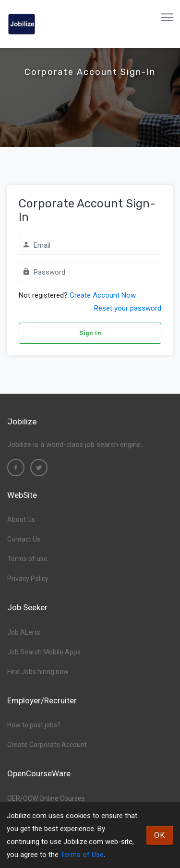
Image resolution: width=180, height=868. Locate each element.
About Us (21, 519)
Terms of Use (82, 855)
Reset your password (128, 308)
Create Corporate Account (47, 745)
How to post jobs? (34, 725)
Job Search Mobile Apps (44, 652)
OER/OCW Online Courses (46, 798)
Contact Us (24, 539)
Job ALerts (24, 632)
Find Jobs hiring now (38, 672)
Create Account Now (103, 295)
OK (160, 835)
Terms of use (27, 559)
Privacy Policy (28, 579)
